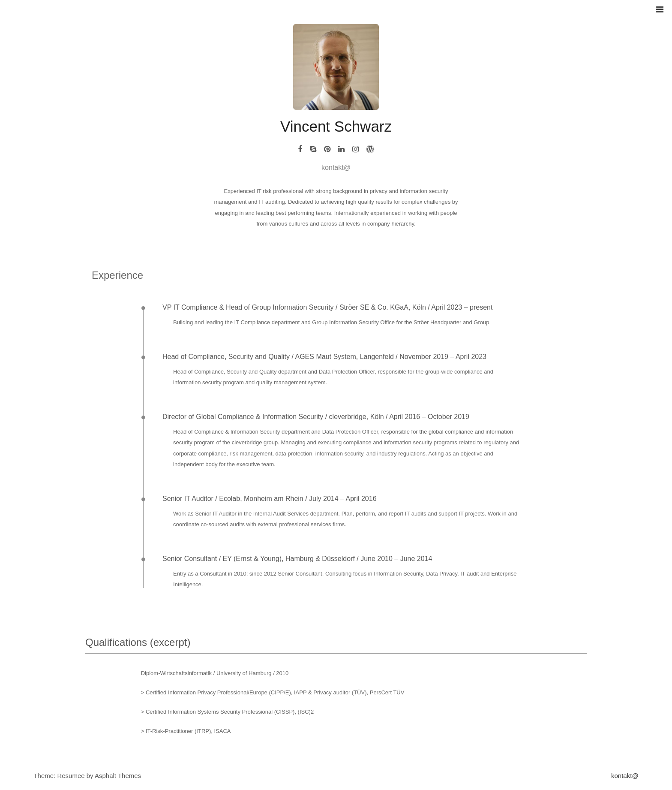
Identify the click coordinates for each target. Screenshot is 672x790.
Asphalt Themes (118, 776)
